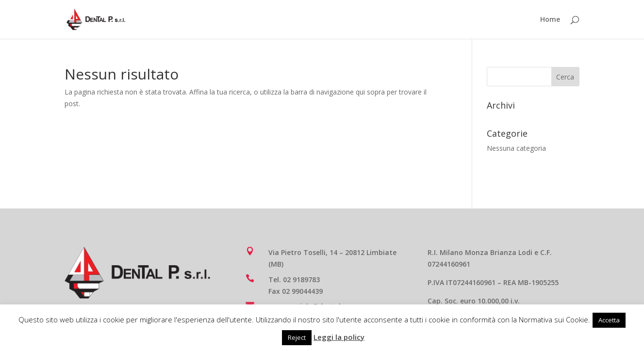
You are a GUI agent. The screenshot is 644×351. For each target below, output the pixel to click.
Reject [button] (297, 337)
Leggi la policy (339, 337)
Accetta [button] (609, 320)
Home (550, 20)
